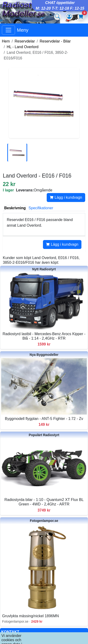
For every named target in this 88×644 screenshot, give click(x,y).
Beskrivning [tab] (15, 208)
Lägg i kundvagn (66, 197)
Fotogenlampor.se (44, 521)
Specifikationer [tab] (41, 208)
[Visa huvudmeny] (8, 30)
